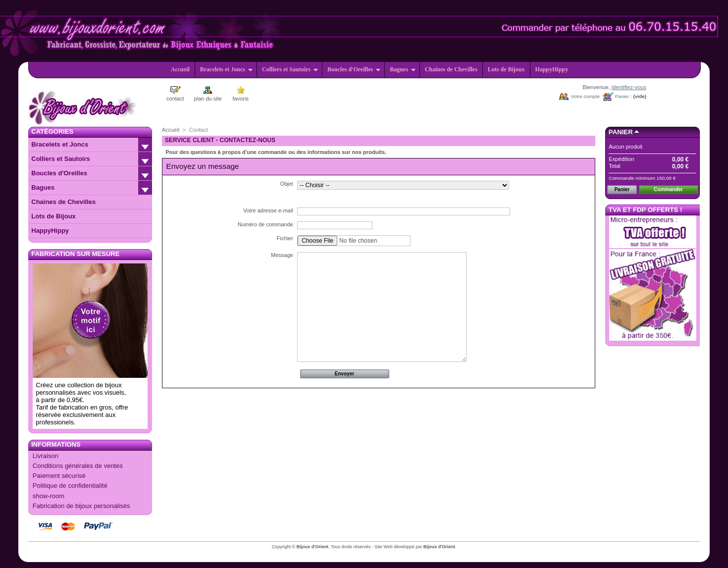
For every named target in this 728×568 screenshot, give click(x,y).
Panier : (624, 96)
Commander (668, 189)
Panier (621, 132)
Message (282, 255)
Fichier (285, 238)
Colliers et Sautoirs (290, 69)
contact (175, 99)
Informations (56, 444)
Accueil (180, 69)
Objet (287, 184)
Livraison (46, 456)
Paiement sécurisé (59, 476)
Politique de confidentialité (70, 486)
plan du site (208, 99)
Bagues (403, 69)
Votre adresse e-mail (268, 210)
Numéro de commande (265, 224)
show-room (49, 496)
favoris (241, 99)
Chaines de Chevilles (451, 69)
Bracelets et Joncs (227, 69)
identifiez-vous (629, 87)
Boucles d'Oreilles (354, 69)
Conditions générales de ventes (78, 466)
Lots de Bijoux (506, 69)
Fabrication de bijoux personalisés (81, 506)
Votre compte (585, 96)
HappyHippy (552, 69)
